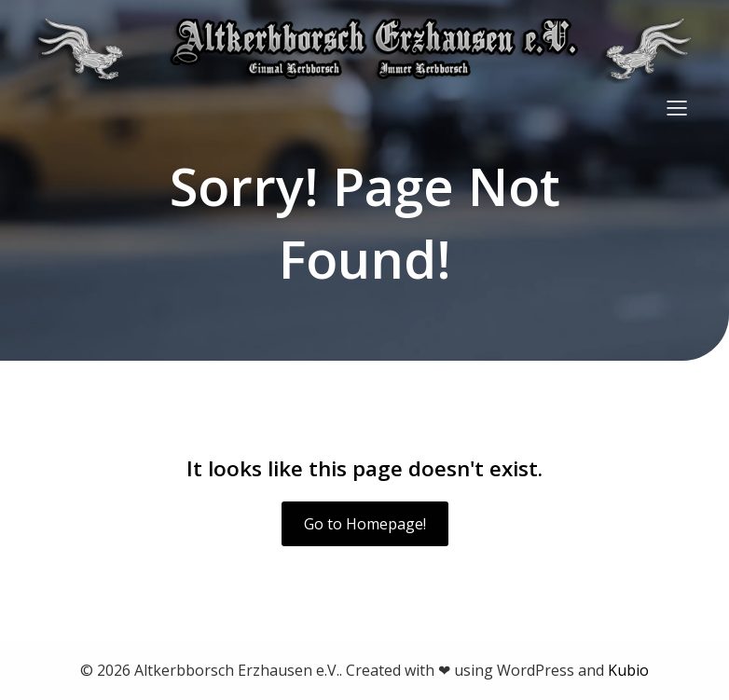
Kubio (628, 670)
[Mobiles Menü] (677, 107)
